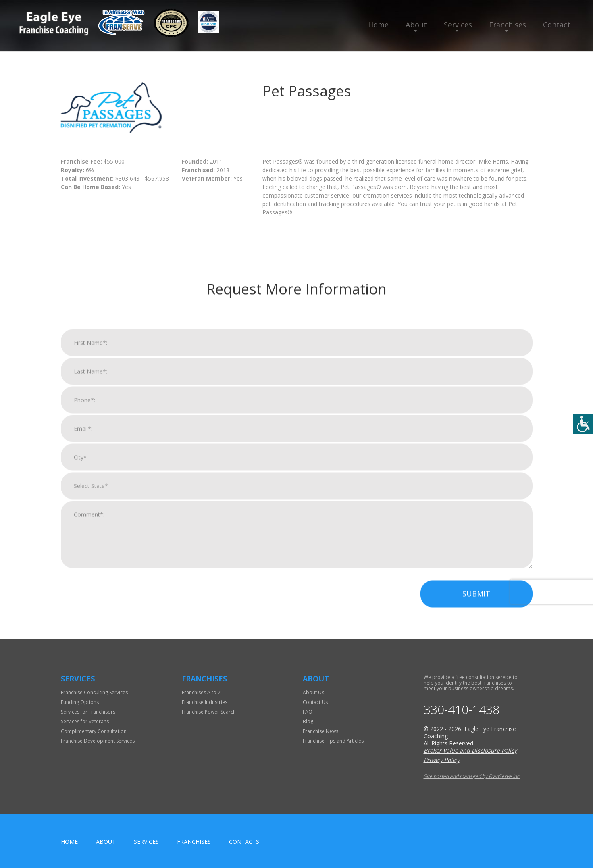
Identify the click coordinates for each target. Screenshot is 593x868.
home (69, 842)
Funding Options (80, 702)
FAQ (308, 712)
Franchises (508, 25)
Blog (308, 721)
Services (458, 25)
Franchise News (320, 731)
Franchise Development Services (98, 741)
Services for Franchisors (88, 712)
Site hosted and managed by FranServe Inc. (472, 776)
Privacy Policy (442, 760)
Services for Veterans (85, 721)
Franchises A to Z (201, 692)
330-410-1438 (462, 710)
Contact (557, 25)
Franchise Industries (205, 702)
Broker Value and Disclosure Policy (470, 750)
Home (378, 25)
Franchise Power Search (209, 712)
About (416, 25)
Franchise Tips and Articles (333, 741)
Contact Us (315, 702)
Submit (476, 603)
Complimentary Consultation (94, 731)
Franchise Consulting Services (94, 692)
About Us (313, 692)
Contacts (244, 842)
